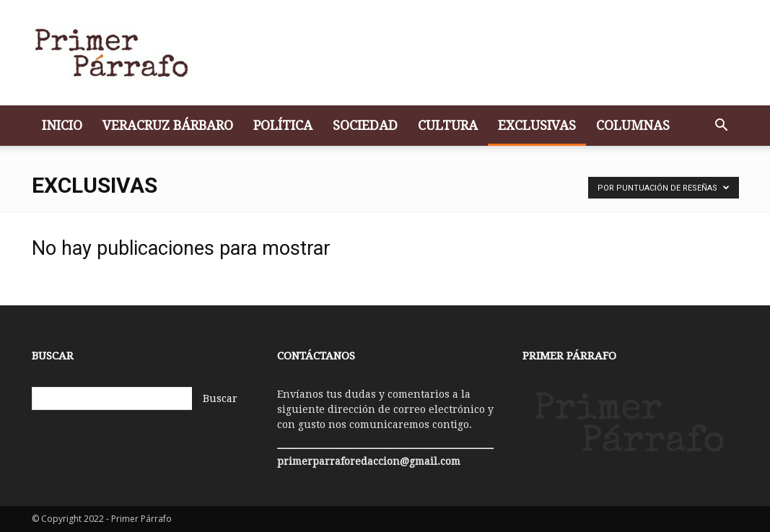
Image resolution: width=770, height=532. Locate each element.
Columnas (633, 125)
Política (283, 125)
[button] (722, 127)
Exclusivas (537, 125)
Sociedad (365, 125)
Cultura (448, 125)
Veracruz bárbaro (168, 125)
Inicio (62, 125)
